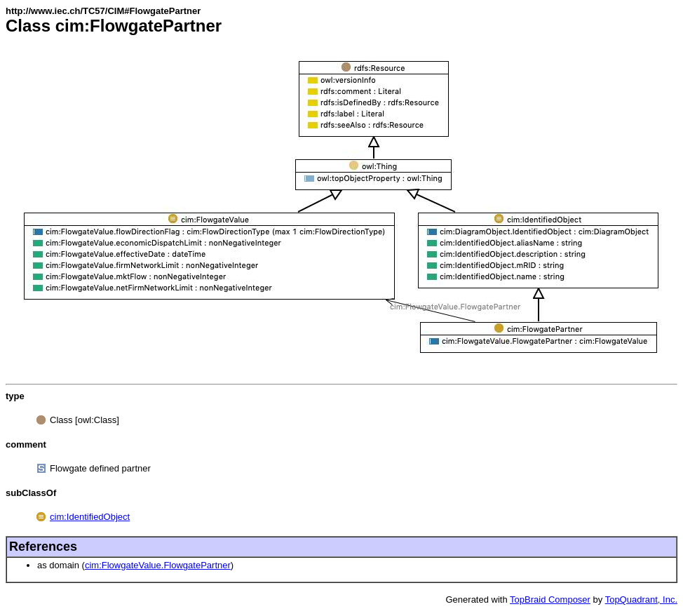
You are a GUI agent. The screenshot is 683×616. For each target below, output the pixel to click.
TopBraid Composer (550, 600)
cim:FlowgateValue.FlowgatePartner (158, 565)
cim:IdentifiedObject (90, 517)
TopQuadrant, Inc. (641, 600)
